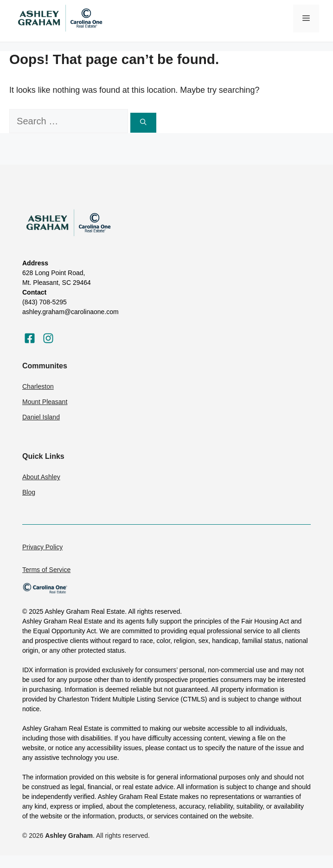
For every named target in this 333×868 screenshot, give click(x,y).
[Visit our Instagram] (48, 338)
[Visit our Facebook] (30, 338)
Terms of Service (46, 570)
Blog (29, 492)
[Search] (143, 122)
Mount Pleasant (45, 402)
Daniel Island (41, 417)
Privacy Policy (42, 547)
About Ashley (41, 477)
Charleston (38, 386)
